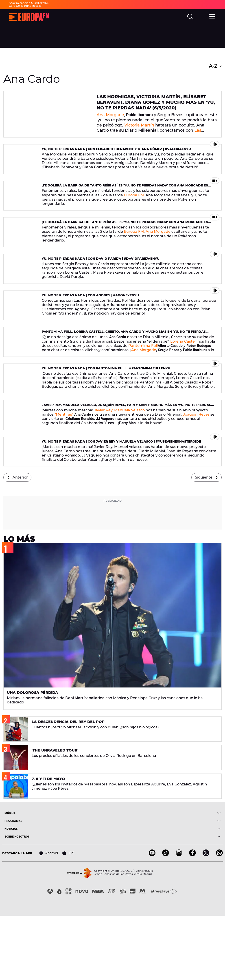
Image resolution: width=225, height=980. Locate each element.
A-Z (215, 66)
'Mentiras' (64, 466)
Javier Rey (103, 461)
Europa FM (134, 207)
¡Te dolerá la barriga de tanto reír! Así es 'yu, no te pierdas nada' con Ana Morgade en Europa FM (125, 199)
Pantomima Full (143, 384)
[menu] (213, 16)
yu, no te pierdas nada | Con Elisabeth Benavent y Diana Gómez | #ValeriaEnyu (116, 154)
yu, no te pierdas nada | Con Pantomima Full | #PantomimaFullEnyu (106, 413)
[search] (191, 17)
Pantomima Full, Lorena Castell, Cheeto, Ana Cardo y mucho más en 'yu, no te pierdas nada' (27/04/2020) (124, 372)
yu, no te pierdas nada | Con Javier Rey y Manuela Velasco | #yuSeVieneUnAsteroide (121, 499)
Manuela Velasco (129, 461)
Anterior (20, 542)
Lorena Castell (183, 379)
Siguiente (204, 542)
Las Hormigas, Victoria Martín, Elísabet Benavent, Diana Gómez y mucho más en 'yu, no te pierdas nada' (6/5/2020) (156, 102)
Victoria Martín (139, 124)
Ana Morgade (110, 114)
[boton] (167, 877)
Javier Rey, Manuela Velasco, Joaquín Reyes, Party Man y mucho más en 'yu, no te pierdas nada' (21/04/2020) (126, 458)
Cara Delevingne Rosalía (25, 6)
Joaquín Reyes (196, 466)
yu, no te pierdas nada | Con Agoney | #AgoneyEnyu (90, 327)
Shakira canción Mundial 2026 (29, 3)
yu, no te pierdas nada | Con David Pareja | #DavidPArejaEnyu (101, 284)
